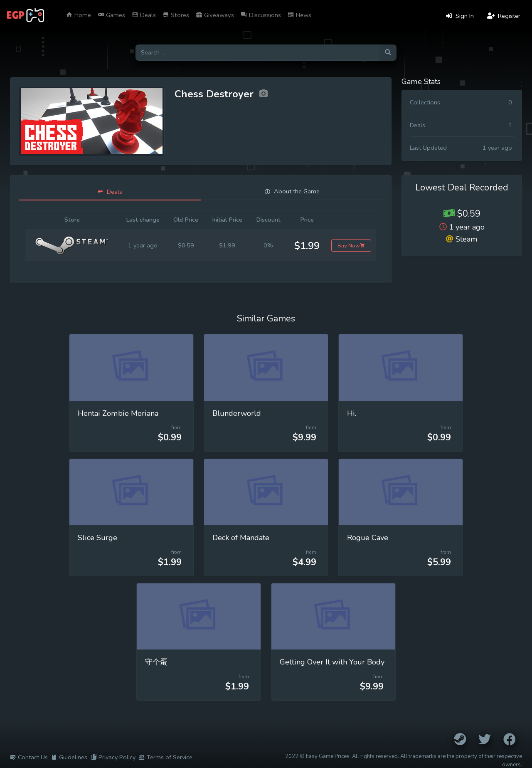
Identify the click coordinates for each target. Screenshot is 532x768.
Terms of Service (166, 757)
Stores (176, 15)
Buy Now (351, 246)
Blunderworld (237, 413)
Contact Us (29, 757)
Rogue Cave (368, 538)
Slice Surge (97, 538)
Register (504, 16)
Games (111, 15)
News (299, 15)
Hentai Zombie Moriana (118, 413)
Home (79, 15)
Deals (144, 15)
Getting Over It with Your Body (332, 662)
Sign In (460, 16)
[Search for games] (257, 53)
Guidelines (69, 757)
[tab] (110, 192)
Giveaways (215, 15)
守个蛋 (156, 662)
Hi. (352, 413)
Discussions (261, 15)
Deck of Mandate (241, 538)
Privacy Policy (113, 757)
